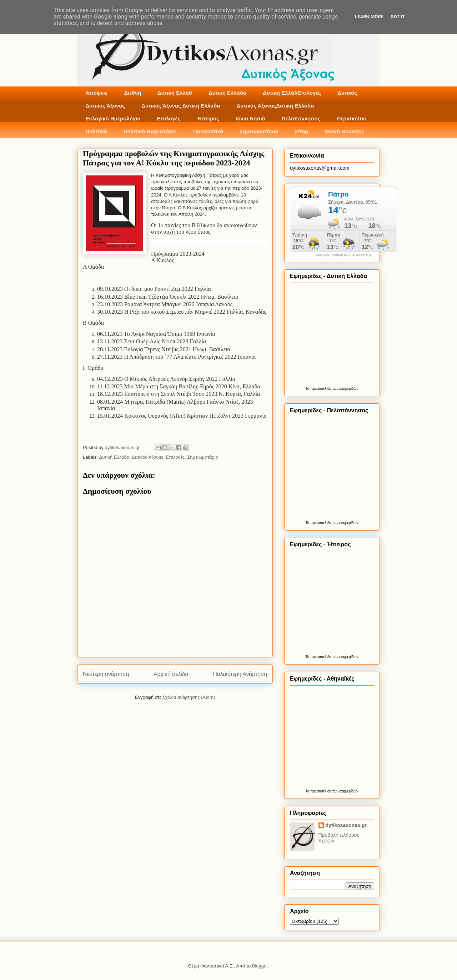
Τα (308, 389)
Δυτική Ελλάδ (175, 93)
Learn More (369, 17)
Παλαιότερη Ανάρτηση (240, 674)
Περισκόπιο (351, 118)
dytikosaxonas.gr (346, 825)
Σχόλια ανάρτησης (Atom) (189, 697)
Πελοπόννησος (301, 118)
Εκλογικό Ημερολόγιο (113, 118)
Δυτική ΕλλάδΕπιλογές (292, 93)
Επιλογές (169, 118)
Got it (398, 17)
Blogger (260, 966)
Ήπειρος (208, 118)
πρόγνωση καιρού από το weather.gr (344, 255)
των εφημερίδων (345, 389)
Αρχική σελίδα (171, 674)
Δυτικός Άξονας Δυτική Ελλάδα (181, 106)
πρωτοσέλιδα (321, 389)
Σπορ (301, 131)
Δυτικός (347, 93)
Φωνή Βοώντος (345, 131)
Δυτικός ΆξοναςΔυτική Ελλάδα (275, 106)
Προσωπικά (208, 131)
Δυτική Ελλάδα (227, 93)
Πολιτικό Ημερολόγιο (150, 131)
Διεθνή (132, 93)
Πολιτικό (96, 131)
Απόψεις (97, 93)
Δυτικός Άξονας (106, 106)
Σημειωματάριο (259, 131)
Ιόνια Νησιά (250, 118)
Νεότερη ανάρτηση (106, 674)
